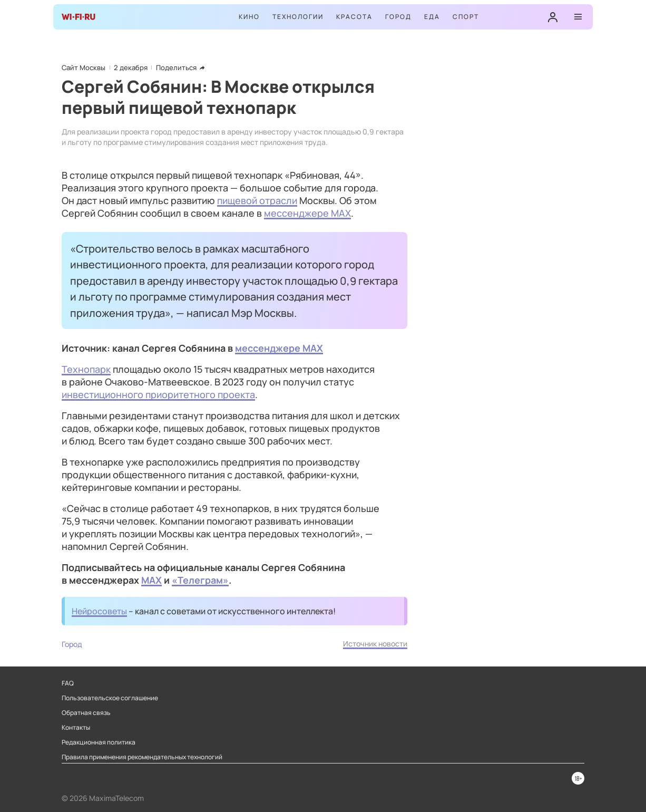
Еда (432, 17)
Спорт (466, 17)
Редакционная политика (99, 742)
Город (398, 17)
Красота (354, 17)
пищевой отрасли (257, 200)
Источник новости (375, 644)
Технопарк (86, 369)
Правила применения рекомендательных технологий (142, 757)
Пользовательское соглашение (110, 698)
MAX (151, 580)
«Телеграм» (200, 580)
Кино (249, 17)
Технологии (298, 17)
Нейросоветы (99, 611)
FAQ (68, 683)
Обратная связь (86, 713)
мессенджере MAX (307, 213)
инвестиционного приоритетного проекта (158, 394)
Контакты (76, 728)
